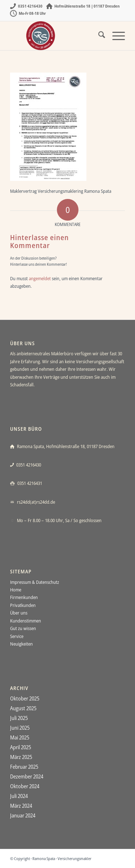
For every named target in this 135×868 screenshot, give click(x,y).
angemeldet (40, 278)
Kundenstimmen (26, 621)
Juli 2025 (19, 718)
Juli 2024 (19, 796)
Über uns (19, 613)
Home (16, 590)
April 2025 (21, 747)
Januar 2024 (23, 815)
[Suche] (98, 36)
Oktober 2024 (25, 786)
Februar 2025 (24, 767)
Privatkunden (23, 605)
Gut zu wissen (23, 628)
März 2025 (21, 757)
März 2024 (21, 806)
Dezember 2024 (27, 776)
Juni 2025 (20, 728)
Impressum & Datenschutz (35, 582)
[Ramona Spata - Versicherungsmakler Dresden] (56, 36)
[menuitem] (98, 36)
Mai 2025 (20, 737)
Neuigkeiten (21, 644)
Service (17, 636)
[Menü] (115, 36)
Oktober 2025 (25, 698)
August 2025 (23, 708)
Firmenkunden (24, 597)
